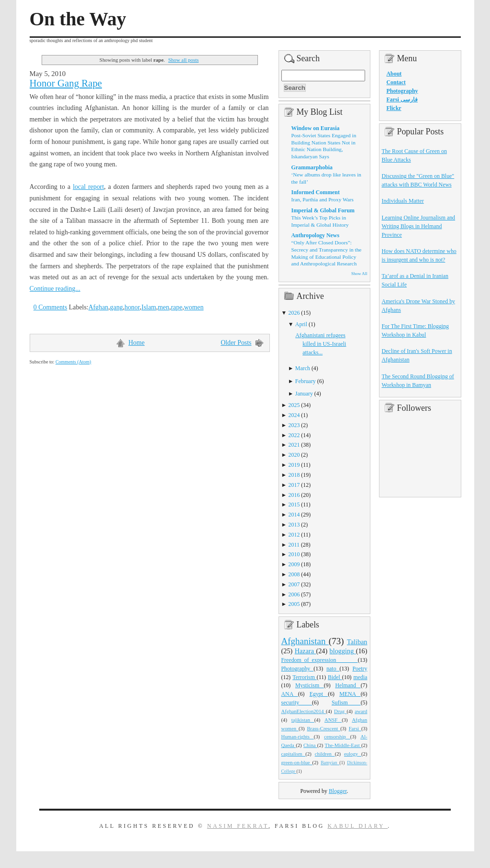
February (306, 381)
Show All (359, 274)
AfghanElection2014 (304, 711)
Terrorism (305, 677)
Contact (396, 82)
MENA (350, 694)
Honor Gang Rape (66, 83)
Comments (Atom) (73, 362)
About (394, 74)
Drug (340, 711)
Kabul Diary (357, 826)
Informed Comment (316, 192)
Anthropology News (316, 235)
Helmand (348, 685)
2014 (294, 515)
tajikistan (303, 720)
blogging (343, 651)
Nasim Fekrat (238, 826)
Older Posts (236, 343)
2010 (294, 554)
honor (132, 307)
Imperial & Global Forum (323, 210)
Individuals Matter (403, 201)
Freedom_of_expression (320, 660)
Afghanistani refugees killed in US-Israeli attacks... (321, 344)
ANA (290, 694)
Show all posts (184, 60)
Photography (298, 669)
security (297, 703)
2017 (294, 485)
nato (333, 669)
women (194, 307)
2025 (294, 405)
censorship (337, 736)
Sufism (346, 703)
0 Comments (50, 307)
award (361, 711)
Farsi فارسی (402, 99)
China (310, 745)
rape (177, 307)
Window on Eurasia (316, 128)
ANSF (333, 720)
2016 (294, 495)
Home (136, 343)
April (301, 324)
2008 (294, 574)
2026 (294, 313)
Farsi (355, 728)
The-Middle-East (343, 745)
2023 (294, 425)
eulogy (353, 754)
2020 (294, 455)
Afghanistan (305, 641)
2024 (294, 415)
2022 (294, 435)
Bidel (335, 677)
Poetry (360, 669)
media (360, 677)
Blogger (338, 791)
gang (117, 307)
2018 (294, 475)
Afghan (99, 307)
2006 (294, 594)
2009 (294, 564)
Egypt (319, 694)
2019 (294, 465)
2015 (294, 505)
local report (88, 187)
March (303, 368)
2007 (294, 584)
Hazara (306, 651)
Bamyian (330, 763)
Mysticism (310, 685)
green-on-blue (297, 762)
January (304, 394)
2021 (294, 445)
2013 (294, 525)
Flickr (394, 108)
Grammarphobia (312, 167)
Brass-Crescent (323, 728)
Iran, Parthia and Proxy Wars (323, 199)
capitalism (294, 754)
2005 (294, 604)
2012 (294, 535)
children (325, 754)
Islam (149, 307)
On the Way (78, 19)
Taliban (357, 642)
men (164, 307)
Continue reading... (55, 289)
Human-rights (298, 736)
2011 (294, 545)
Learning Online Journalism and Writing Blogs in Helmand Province (419, 226)
